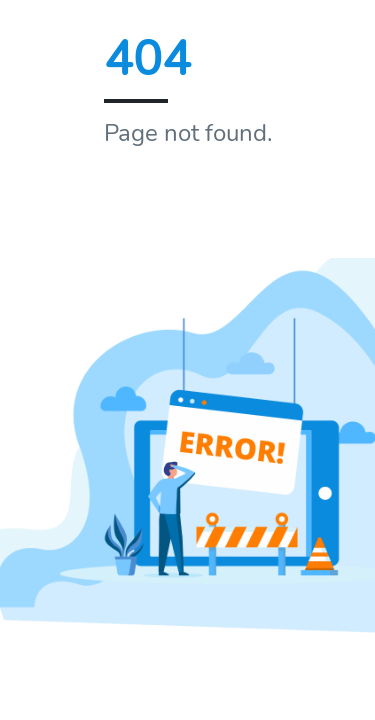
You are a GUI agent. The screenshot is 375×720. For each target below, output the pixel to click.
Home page (178, 204)
